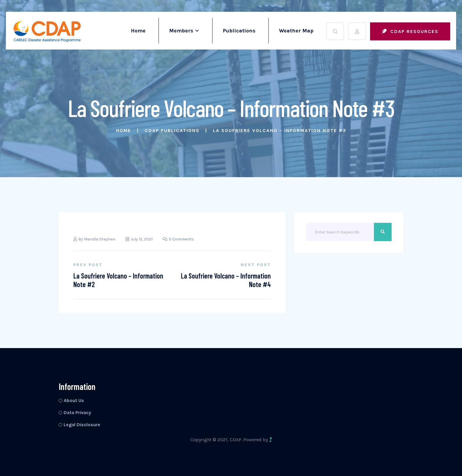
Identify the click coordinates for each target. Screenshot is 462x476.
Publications (239, 31)
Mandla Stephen (100, 239)
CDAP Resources (410, 31)
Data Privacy (77, 412)
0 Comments (178, 239)
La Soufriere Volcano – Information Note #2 (118, 280)
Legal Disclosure (82, 425)
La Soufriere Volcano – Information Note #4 (226, 280)
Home (138, 31)
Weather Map (296, 31)
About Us (74, 400)
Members (181, 31)
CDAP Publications (172, 130)
